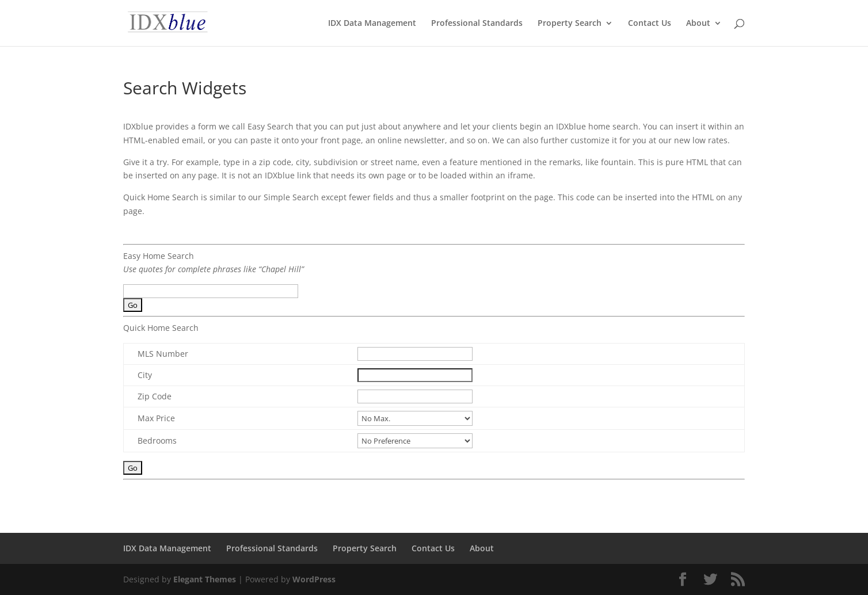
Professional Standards (477, 24)
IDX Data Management (372, 24)
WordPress (314, 579)
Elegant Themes (205, 579)
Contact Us (650, 24)
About (698, 24)
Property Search (570, 24)
